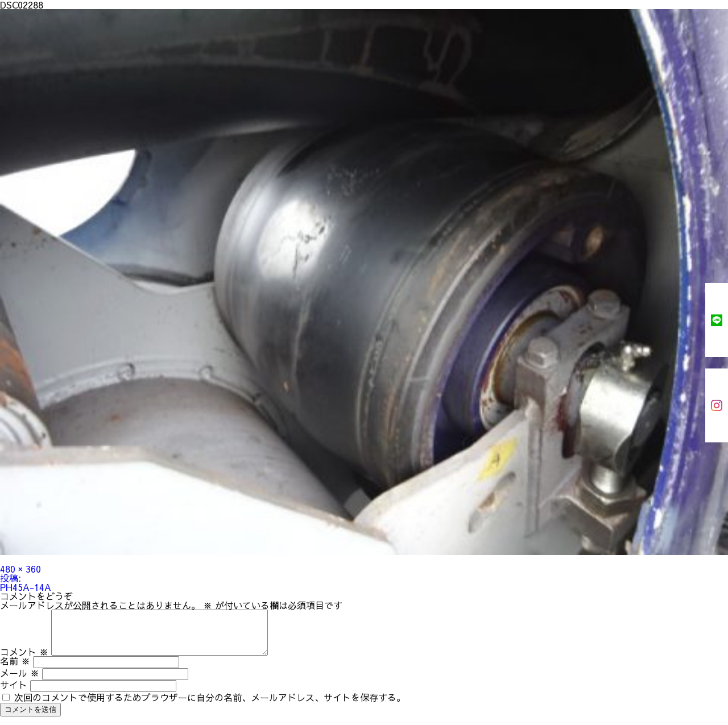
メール (20, 681)
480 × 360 (20, 569)
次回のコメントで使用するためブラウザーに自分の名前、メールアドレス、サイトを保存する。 (210, 706)
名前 (15, 669)
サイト (14, 693)
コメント (24, 660)
